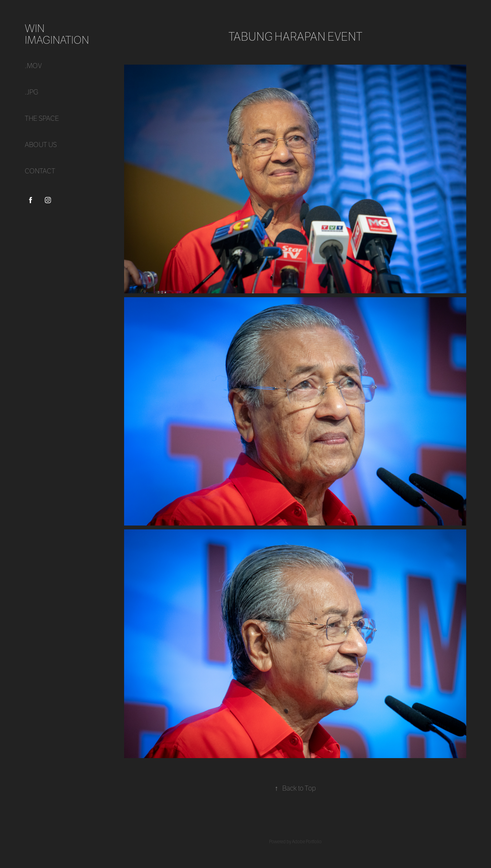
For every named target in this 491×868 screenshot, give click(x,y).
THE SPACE (42, 119)
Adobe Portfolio (307, 842)
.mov (33, 66)
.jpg (32, 92)
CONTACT (40, 171)
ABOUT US (41, 145)
